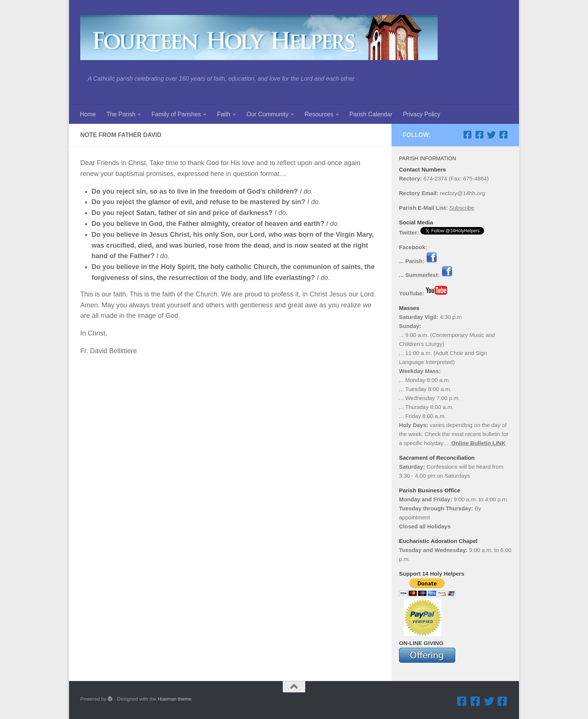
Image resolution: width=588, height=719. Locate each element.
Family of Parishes (176, 114)
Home (88, 114)
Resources (319, 114)
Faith (224, 114)
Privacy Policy (421, 114)
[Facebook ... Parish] (467, 135)
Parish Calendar (371, 114)
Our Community (267, 114)
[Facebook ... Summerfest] (479, 135)
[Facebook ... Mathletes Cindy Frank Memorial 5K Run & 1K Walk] (503, 135)
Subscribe (462, 208)
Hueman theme (175, 699)
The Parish (121, 114)
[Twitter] (491, 135)
